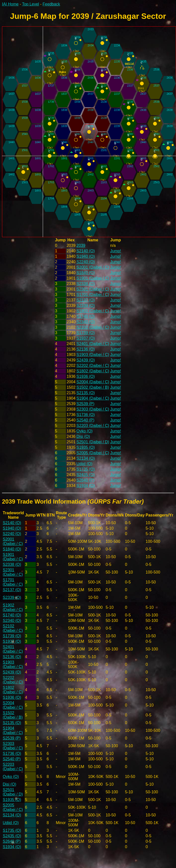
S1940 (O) (86, 256)
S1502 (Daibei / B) (93, 387)
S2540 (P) (86, 420)
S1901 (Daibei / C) (93, 278)
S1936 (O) (86, 376)
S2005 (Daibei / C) (93, 453)
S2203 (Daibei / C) (93, 426)
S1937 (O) (86, 338)
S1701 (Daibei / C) (93, 295)
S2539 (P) (86, 404)
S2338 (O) (86, 284)
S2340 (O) (86, 322)
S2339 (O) (86, 305)
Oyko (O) (85, 431)
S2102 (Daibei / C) (93, 327)
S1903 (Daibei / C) (93, 355)
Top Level (31, 4)
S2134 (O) (86, 458)
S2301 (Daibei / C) (93, 289)
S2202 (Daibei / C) (93, 366)
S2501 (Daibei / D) (93, 442)
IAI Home (10, 4)
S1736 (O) (86, 415)
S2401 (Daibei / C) (93, 344)
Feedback (51, 4)
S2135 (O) (86, 393)
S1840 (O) (86, 273)
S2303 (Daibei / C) (93, 409)
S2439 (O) (86, 360)
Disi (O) (83, 436)
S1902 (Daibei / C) (93, 311)
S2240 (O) (86, 262)
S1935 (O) (86, 447)
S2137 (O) (86, 300)
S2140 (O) (86, 251)
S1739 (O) (86, 333)
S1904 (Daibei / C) (93, 398)
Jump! (116, 251)
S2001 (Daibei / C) (93, 267)
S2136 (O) (86, 349)
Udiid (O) (85, 464)
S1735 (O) (86, 469)
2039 (81, 245)
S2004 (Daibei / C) (93, 382)
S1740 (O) (86, 316)
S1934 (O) (86, 486)
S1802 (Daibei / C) (93, 371)
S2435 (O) (86, 475)
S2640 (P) (86, 480)
